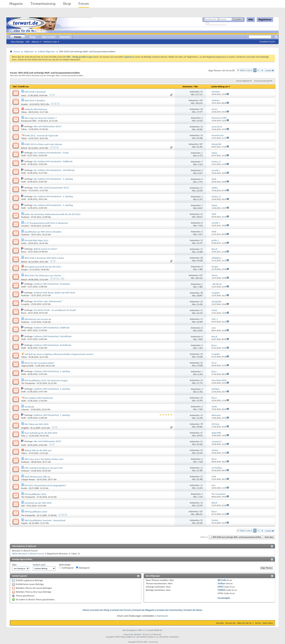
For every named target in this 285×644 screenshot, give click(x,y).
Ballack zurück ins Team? (46, 249)
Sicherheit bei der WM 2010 (38, 503)
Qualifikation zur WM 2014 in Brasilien (43, 232)
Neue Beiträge (17, 42)
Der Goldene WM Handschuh (39, 398)
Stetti (24, 155)
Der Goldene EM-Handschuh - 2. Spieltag (53, 196)
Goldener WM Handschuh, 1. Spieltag (52, 415)
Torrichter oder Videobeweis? (48, 301)
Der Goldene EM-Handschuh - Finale (51, 153)
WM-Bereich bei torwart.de (38, 319)
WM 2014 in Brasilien (35, 100)
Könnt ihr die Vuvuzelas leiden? (40, 363)
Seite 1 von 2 (246, 70)
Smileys (221, 583)
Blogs (33, 37)
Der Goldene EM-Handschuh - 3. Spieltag (53, 179)
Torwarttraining (43, 4)
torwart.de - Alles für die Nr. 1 (239, 623)
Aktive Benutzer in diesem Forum (28, 554)
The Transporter (28, 383)
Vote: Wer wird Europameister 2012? (52, 188)
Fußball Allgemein (46, 51)
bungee (24, 270)
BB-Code (222, 580)
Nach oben (269, 537)
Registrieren (265, 20)
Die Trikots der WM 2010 (37, 424)
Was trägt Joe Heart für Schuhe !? (41, 118)
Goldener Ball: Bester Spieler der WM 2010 (54, 293)
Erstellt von (24, 87)
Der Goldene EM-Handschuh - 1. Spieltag (53, 205)
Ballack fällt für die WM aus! (38, 450)
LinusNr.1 (25, 226)
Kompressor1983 (29, 121)
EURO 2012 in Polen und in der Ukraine (43, 144)
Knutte (24, 488)
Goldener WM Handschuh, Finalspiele (52, 284)
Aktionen (35, 42)
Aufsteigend (66, 568)
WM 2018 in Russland (35, 92)
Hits (196, 87)
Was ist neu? (49, 37)
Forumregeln (224, 598)
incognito (25, 304)
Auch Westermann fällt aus (38, 477)
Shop (67, 4)
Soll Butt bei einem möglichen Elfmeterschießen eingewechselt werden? (59, 354)
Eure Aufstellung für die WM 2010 (41, 433)
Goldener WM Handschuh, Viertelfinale (53, 336)
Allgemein (29, 51)
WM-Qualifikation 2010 (36, 512)
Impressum (162, 616)
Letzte (270, 70)
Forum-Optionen (243, 81)
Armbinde (29, 407)
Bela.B (24, 148)
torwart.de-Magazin (144, 610)
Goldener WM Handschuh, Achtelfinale (53, 345)
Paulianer (25, 217)
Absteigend (83, 568)
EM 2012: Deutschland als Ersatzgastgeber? (45, 485)
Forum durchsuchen (262, 81)
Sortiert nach (39, 565)
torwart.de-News (193, 610)
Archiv (258, 623)
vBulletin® (138, 634)
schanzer (25, 409)
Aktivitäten (65, 37)
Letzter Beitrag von (221, 87)
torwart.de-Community (169, 610)
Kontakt (220, 623)
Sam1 (24, 95)
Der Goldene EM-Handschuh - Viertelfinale (54, 170)
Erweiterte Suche (267, 42)
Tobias (24, 112)
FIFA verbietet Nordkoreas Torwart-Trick (44, 468)
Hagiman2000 (27, 366)
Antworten (187, 87)
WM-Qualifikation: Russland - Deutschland (45, 520)
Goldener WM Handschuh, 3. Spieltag (52, 371)
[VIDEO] (222, 590)
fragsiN (24, 523)
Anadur (24, 104)
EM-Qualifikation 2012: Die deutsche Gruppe (46, 380)
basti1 (24, 243)
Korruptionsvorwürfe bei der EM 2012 (43, 267)
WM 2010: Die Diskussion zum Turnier (43, 275)
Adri (23, 506)
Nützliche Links (50, 42)
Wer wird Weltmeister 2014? (48, 126)
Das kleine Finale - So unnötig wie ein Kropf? (55, 310)
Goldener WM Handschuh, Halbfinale (52, 328)
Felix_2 (24, 436)
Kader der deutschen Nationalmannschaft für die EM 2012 (53, 214)
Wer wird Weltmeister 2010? (48, 441)
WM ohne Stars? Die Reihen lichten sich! (44, 459)
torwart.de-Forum (121, 610)
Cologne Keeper (28, 479)
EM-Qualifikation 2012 (35, 494)
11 (62, 279)
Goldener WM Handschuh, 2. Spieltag (52, 389)
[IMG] (221, 587)
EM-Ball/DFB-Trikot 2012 (36, 240)
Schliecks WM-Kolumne (36, 109)
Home (86, 610)
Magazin (16, 4)
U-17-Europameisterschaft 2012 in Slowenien (46, 223)
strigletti (25, 428)
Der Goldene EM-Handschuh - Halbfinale (53, 161)
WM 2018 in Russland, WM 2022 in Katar (44, 258)
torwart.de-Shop (100, 610)
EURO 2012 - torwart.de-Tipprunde (41, 135)
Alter (14, 565)
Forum (84, 4)
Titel (15, 87)
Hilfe (251, 20)
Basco (24, 252)
